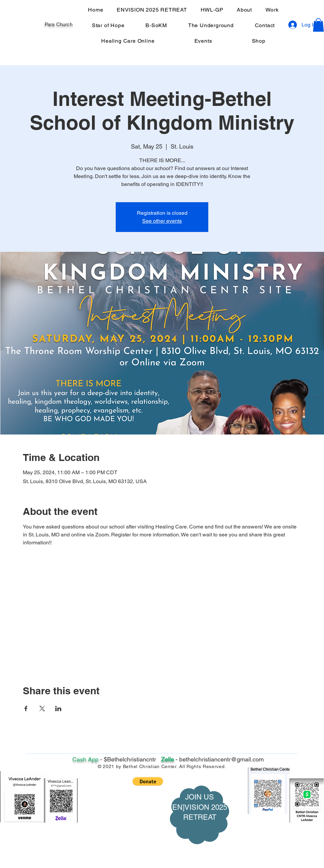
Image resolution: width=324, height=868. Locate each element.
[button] (318, 25)
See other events (162, 221)
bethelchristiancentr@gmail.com (222, 759)
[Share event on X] (42, 708)
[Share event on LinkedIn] (58, 708)
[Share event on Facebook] (26, 708)
